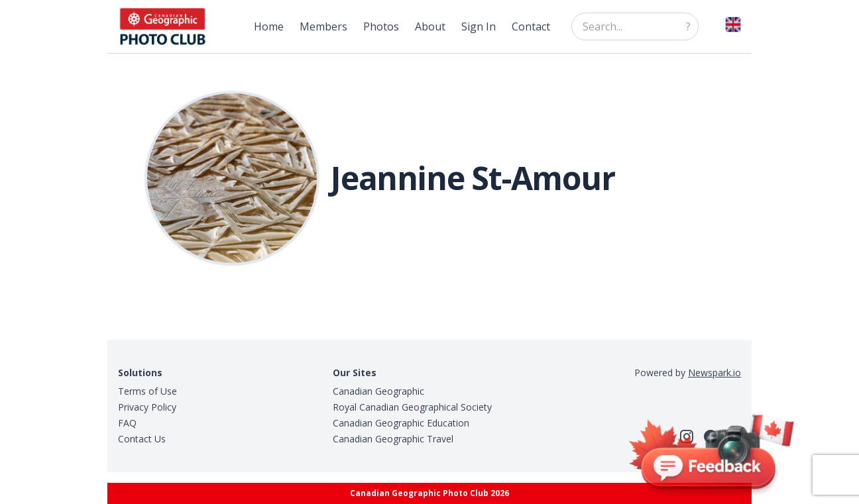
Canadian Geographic (378, 391)
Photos (381, 26)
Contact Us (142, 439)
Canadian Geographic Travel (393, 439)
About (430, 26)
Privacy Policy (147, 407)
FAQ (127, 423)
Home (269, 26)
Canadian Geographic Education (401, 423)
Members (323, 26)
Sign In (479, 26)
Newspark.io (715, 373)
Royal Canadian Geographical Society (412, 407)
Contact (531, 26)
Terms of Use (147, 391)
